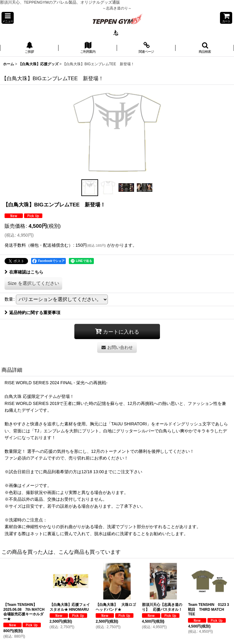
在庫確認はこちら (24, 272)
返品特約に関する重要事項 (32, 313)
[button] (8, 18)
